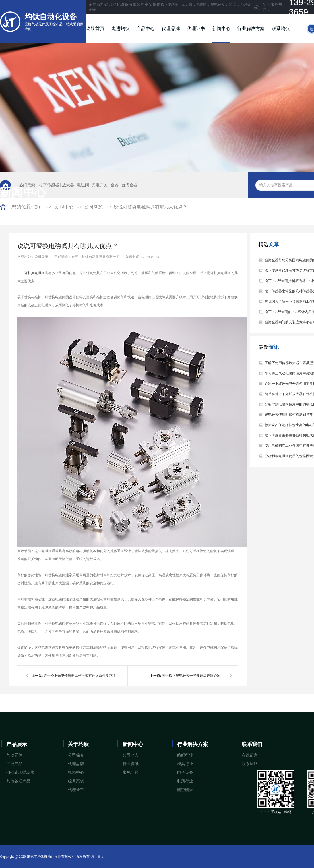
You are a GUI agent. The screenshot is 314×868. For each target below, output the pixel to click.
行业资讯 (131, 764)
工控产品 (14, 764)
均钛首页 (95, 29)
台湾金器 (129, 185)
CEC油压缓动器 (20, 773)
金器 (115, 185)
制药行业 (185, 781)
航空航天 (185, 790)
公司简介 (76, 755)
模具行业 (185, 764)
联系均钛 (281, 29)
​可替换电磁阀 (34, 273)
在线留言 (250, 755)
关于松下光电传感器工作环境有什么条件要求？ (80, 676)
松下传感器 (169, 5)
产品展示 (17, 744)
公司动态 (131, 755)
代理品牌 (171, 29)
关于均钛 (78, 744)
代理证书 (196, 29)
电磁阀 (201, 5)
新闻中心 (221, 29)
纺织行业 (185, 755)
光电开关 (218, 5)
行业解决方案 (251, 29)
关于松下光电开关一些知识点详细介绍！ (193, 676)
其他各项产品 (18, 781)
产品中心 (146, 29)
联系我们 (252, 744)
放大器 (187, 5)
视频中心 (76, 773)
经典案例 (76, 781)
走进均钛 (121, 29)
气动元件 (14, 755)
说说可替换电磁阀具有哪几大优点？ (150, 207)
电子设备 (185, 773)
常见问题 (131, 773)
